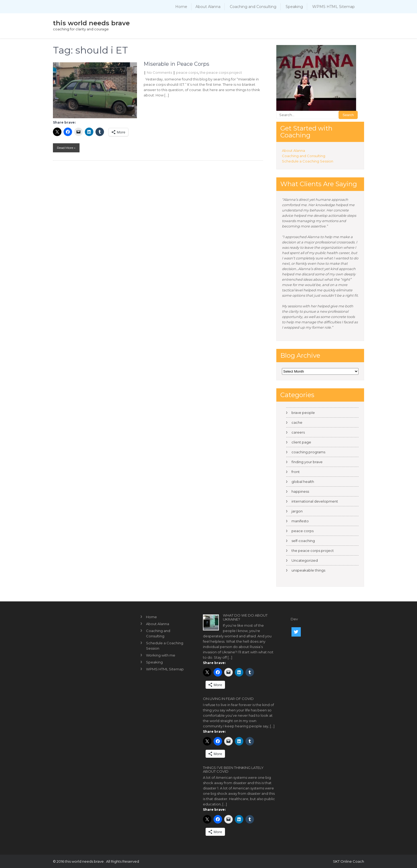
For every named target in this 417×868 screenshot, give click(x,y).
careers (298, 432)
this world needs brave (91, 23)
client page (301, 442)
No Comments (159, 72)
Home (181, 7)
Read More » (66, 148)
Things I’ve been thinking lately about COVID (233, 769)
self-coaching (303, 541)
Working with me (161, 655)
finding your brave (307, 462)
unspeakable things (308, 570)
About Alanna (208, 7)
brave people (303, 413)
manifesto (300, 521)
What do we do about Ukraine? (245, 617)
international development (315, 501)
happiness (300, 491)
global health (303, 482)
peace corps (187, 72)
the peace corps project (221, 72)
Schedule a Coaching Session (308, 161)
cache (297, 422)
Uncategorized (305, 560)
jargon (297, 511)
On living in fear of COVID (228, 699)
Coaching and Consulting (253, 7)
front (296, 472)
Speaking (294, 7)
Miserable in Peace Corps (176, 64)
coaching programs (308, 452)
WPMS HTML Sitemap (333, 7)
